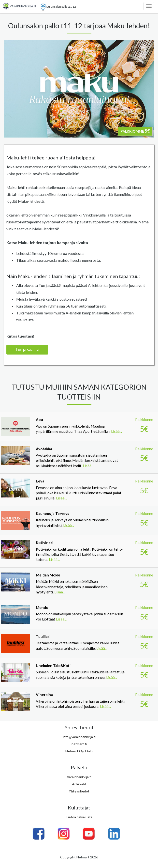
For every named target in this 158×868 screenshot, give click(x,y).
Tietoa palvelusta (79, 817)
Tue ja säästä (27, 349)
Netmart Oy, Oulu (79, 751)
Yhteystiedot (79, 791)
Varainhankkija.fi (79, 777)
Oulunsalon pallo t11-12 (58, 7)
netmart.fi (79, 744)
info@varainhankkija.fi (79, 737)
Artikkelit (79, 784)
